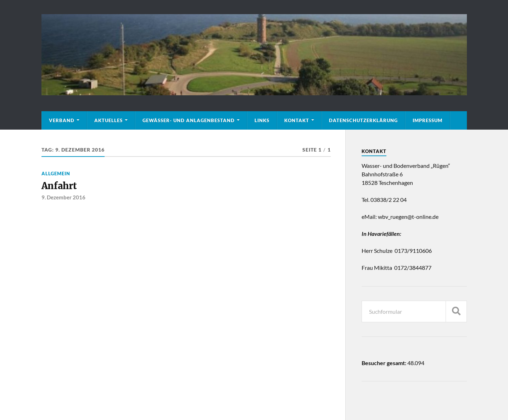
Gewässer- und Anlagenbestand (189, 120)
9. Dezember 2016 (63, 197)
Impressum (428, 120)
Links (262, 120)
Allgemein (56, 174)
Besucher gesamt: (384, 363)
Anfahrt (59, 186)
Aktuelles (108, 120)
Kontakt (297, 120)
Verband (62, 120)
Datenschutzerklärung (363, 120)
